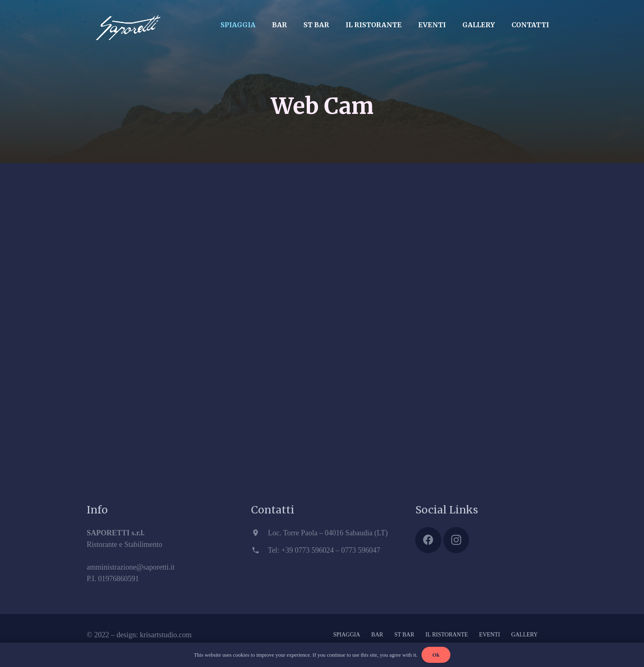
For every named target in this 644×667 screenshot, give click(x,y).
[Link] (128, 23)
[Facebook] (428, 540)
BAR (377, 635)
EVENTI (490, 635)
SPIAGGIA (347, 635)
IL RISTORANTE (447, 635)
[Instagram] (456, 540)
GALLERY (524, 635)
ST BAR (404, 635)
